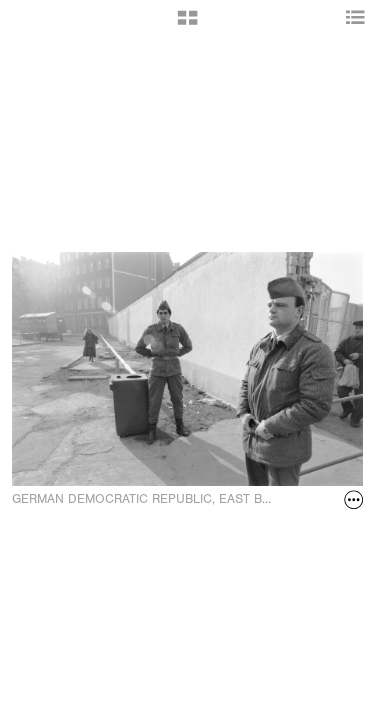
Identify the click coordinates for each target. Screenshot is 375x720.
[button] (187, 25)
